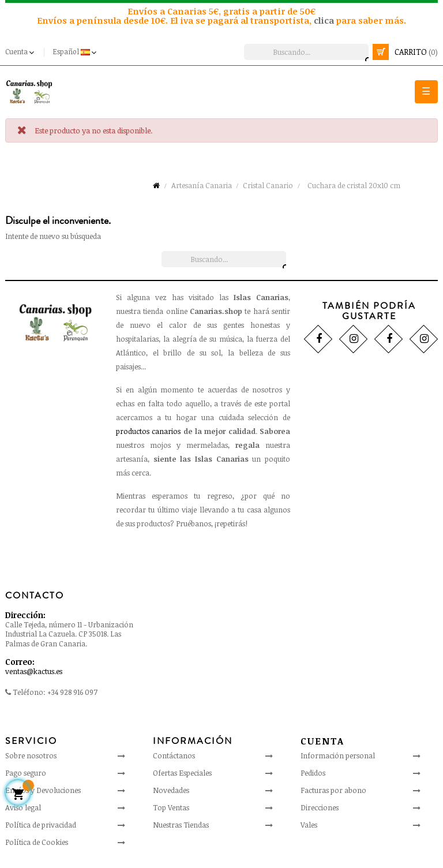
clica (325, 20)
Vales (309, 825)
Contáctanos (174, 755)
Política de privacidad (41, 825)
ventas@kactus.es (34, 671)
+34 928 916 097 (72, 692)
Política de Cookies (37, 842)
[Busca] (306, 52)
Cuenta (322, 741)
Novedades (171, 790)
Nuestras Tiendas (181, 825)
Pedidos (313, 773)
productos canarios (148, 431)
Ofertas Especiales (182, 773)
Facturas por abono (333, 790)
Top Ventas (171, 807)
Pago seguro (26, 773)
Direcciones (320, 807)
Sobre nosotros (31, 755)
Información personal (338, 755)
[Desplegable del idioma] (76, 52)
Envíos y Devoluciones (43, 790)
